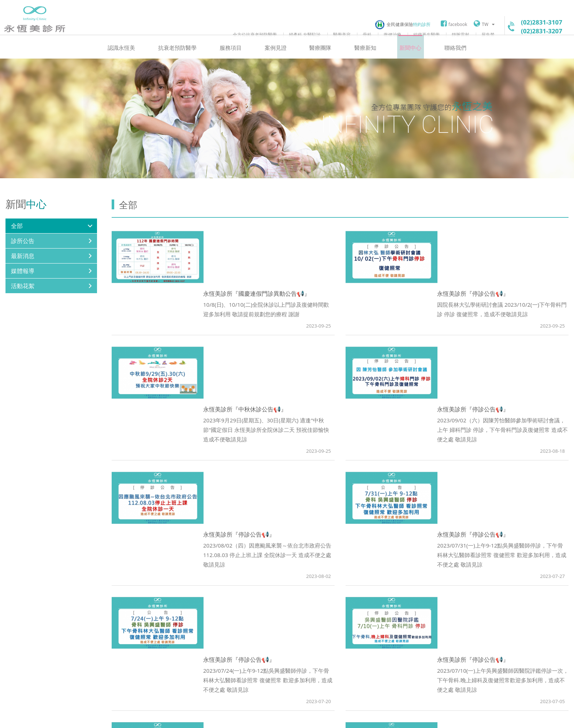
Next (389, 598)
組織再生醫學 (426, 34)
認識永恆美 (128, 57)
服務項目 (233, 57)
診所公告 (23, 250)
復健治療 (392, 34)
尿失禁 (488, 34)
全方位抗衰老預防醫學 (255, 34)
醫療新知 (363, 57)
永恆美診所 (35, 24)
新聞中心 (406, 57)
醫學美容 (342, 34)
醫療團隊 (320, 57)
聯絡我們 (449, 57)
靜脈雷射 (461, 34)
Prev (291, 598)
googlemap (236, 674)
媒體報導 (23, 280)
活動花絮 (23, 295)
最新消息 (23, 265)
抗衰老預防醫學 (182, 57)
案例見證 (276, 57)
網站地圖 (251, 718)
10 (377, 598)
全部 (17, 235)
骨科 (367, 34)
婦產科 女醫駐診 (305, 34)
